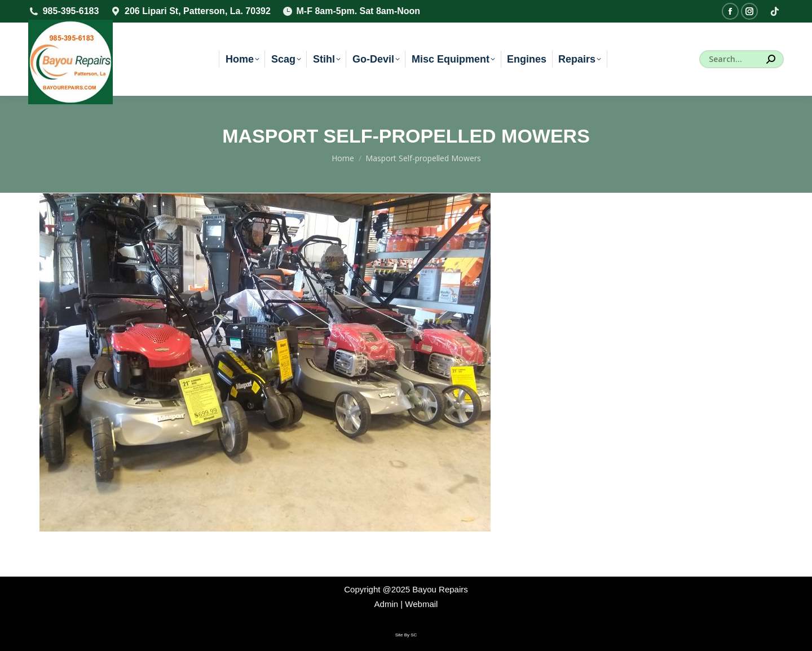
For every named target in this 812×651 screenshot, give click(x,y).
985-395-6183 (63, 11)
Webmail (421, 604)
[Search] (742, 59)
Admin (387, 604)
